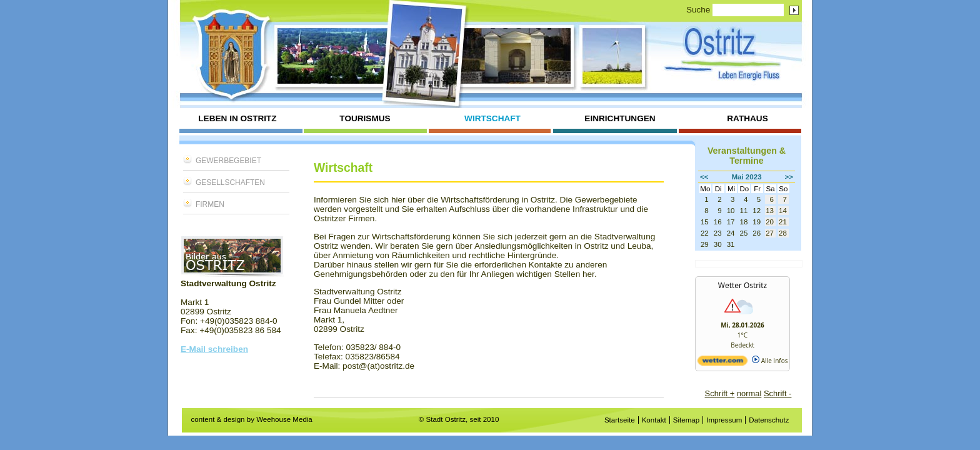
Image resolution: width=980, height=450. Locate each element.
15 (705, 222)
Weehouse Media (284, 419)
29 (705, 244)
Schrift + (720, 393)
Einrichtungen (620, 118)
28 (783, 233)
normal (749, 393)
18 (743, 222)
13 (770, 211)
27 (770, 233)
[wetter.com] (722, 363)
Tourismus (365, 118)
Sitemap (686, 420)
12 (757, 211)
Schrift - (777, 393)
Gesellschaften (230, 182)
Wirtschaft (492, 118)
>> (789, 177)
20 (770, 222)
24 (731, 233)
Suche (698, 10)
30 (718, 244)
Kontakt (654, 420)
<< (704, 177)
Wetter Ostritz (742, 285)
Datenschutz (769, 420)
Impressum (724, 420)
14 (783, 211)
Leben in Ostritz (237, 118)
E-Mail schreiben (214, 349)
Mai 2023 (746, 177)
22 (705, 233)
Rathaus (747, 118)
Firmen (210, 204)
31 (731, 244)
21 (783, 222)
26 (757, 233)
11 (743, 211)
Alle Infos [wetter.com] (770, 361)
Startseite (620, 420)
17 (731, 222)
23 (718, 233)
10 (731, 211)
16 (718, 222)
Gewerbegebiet (228, 161)
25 (743, 233)
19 (757, 222)
